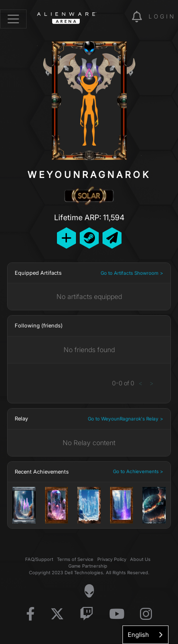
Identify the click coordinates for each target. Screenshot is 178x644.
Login (162, 16)
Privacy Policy (112, 559)
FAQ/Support (39, 559)
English (138, 635)
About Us (140, 559)
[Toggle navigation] (13, 19)
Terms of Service (75, 559)
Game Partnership (88, 566)
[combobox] (145, 635)
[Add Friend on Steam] (89, 238)
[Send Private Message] (112, 238)
